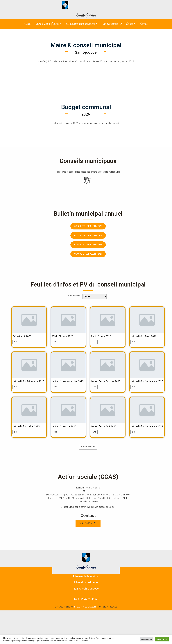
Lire (16, 342)
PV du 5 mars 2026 (102, 336)
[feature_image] (29, 320)
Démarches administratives (82, 24)
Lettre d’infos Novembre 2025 (66, 384)
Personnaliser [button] (147, 639)
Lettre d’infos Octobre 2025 (107, 382)
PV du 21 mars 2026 (64, 336)
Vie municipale (112, 24)
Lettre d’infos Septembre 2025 (145, 384)
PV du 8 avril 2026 (23, 336)
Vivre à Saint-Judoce (49, 24)
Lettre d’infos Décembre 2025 (27, 384)
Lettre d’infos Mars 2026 (145, 336)
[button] (88, 531)
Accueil (27, 24)
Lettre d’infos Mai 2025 (66, 431)
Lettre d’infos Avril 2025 (105, 431)
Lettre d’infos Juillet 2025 (28, 431)
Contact (144, 24)
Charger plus (88, 454)
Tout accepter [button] (162, 639)
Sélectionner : (75, 296)
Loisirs (131, 24)
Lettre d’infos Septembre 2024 (145, 432)
